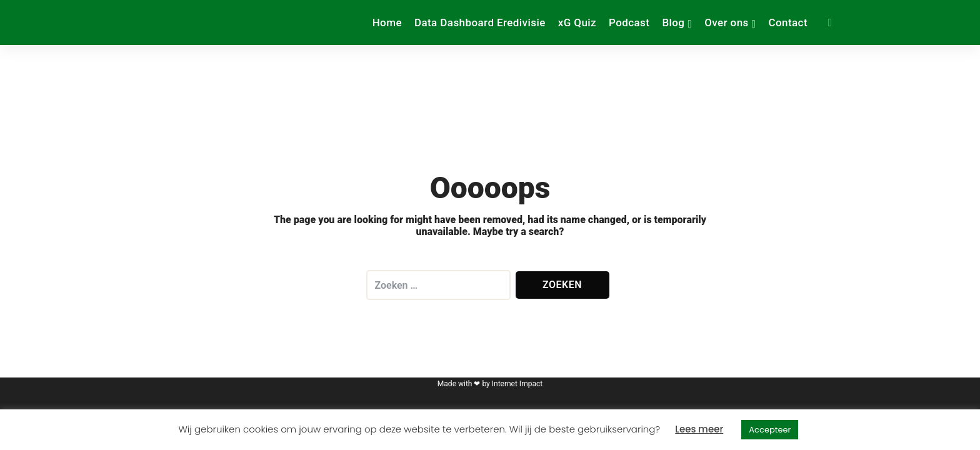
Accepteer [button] (770, 430)
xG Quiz (577, 22)
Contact (788, 22)
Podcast (629, 22)
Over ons (727, 22)
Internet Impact (517, 384)
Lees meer (699, 429)
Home (387, 22)
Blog (673, 22)
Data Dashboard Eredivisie (480, 22)
